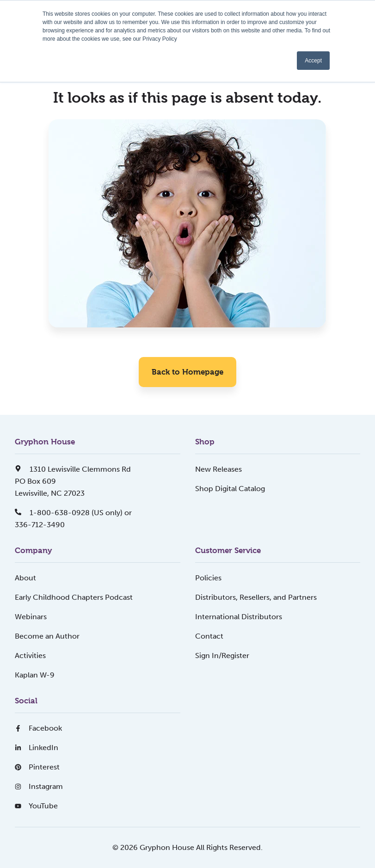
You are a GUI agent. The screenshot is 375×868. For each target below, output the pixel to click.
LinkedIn (37, 748)
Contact (209, 636)
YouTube (36, 806)
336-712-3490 (40, 525)
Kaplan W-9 (35, 675)
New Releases (218, 469)
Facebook (38, 728)
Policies (208, 578)
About (25, 578)
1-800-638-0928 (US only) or (73, 513)
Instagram (39, 786)
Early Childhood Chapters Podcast (74, 597)
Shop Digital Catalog (230, 489)
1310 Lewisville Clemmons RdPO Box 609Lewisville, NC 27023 (73, 481)
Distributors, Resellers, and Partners (256, 597)
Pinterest (37, 767)
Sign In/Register (222, 656)
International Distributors (239, 617)
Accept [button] (313, 61)
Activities (30, 656)
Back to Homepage (187, 372)
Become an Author (47, 636)
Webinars (31, 617)
